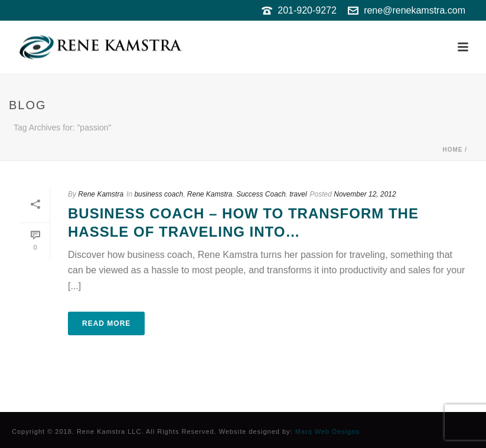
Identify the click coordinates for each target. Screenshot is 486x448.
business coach (159, 194)
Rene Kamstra (101, 194)
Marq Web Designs (327, 431)
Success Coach (261, 194)
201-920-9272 (307, 10)
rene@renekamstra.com (415, 10)
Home (452, 150)
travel (298, 194)
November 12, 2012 (365, 194)
